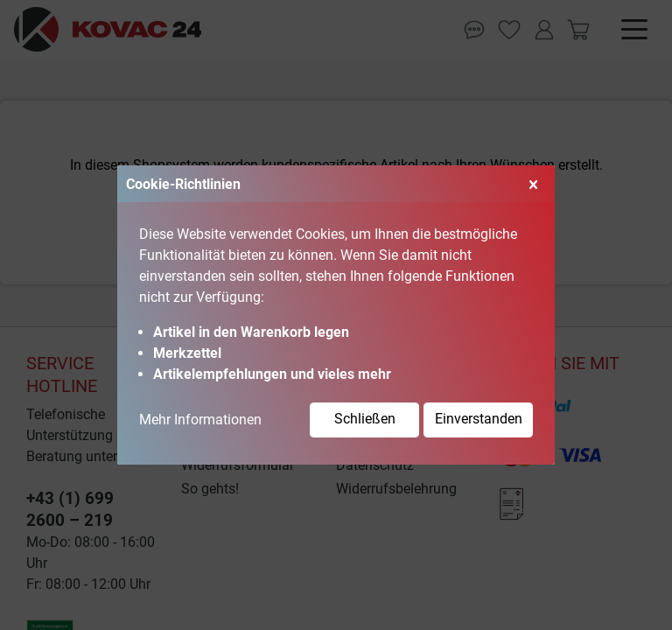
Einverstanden (479, 419)
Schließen (365, 419)
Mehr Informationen (200, 420)
